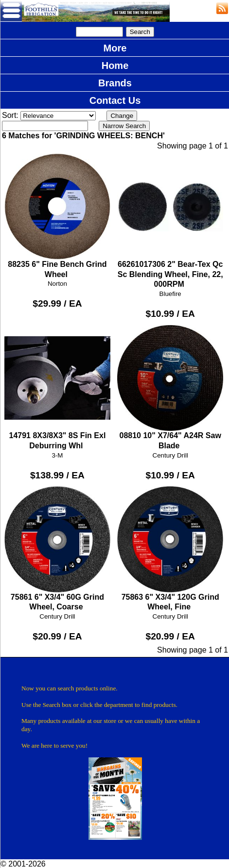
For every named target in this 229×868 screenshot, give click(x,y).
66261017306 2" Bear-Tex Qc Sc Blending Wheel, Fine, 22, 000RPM (170, 221)
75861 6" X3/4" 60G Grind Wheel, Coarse (58, 549)
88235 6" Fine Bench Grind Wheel (58, 216)
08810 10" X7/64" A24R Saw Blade (170, 387)
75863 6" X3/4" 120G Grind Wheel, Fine (170, 549)
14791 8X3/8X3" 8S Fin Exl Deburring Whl (58, 387)
